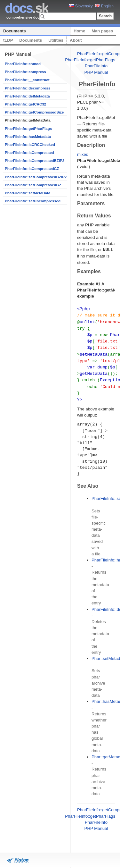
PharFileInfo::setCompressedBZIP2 (36, 177)
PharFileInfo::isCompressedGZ (32, 169)
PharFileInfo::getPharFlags (28, 129)
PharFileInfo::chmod (23, 64)
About (76, 40)
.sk (26, 8)
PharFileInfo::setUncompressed (33, 201)
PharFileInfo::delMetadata (27, 96)
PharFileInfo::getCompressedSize (34, 112)
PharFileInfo (96, 66)
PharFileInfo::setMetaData (28, 193)
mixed (83, 154)
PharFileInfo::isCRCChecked (30, 145)
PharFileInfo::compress (25, 72)
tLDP (8, 40)
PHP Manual (96, 72)
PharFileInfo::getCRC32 (25, 104)
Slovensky (81, 6)
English (104, 6)
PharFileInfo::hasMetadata (28, 137)
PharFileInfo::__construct (27, 80)
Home (79, 31)
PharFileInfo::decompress (28, 88)
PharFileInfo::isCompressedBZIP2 (35, 161)
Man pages (102, 31)
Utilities (56, 40)
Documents (15, 31)
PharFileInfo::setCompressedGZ (33, 185)
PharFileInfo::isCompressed (29, 153)
